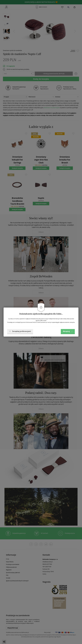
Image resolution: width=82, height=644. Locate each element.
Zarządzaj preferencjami (20, 331)
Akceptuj (68, 331)
